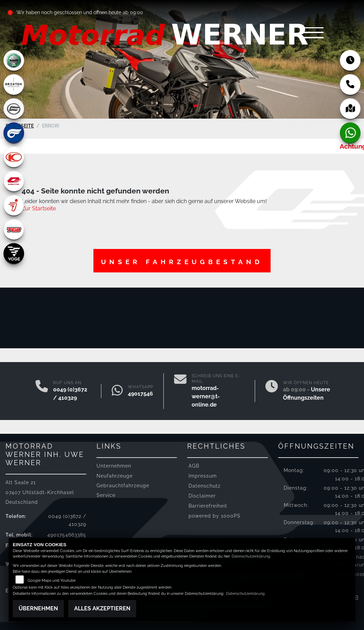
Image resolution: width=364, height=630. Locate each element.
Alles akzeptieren (102, 608)
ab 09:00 (133, 12)
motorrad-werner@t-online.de (206, 396)
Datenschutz (205, 486)
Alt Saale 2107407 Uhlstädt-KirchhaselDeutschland (40, 492)
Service (106, 495)
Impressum (203, 476)
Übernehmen (38, 608)
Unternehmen (114, 466)
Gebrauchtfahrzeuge (123, 485)
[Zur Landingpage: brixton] (14, 84)
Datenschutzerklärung (251, 556)
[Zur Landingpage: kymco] (14, 157)
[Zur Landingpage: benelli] (14, 60)
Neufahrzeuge (115, 475)
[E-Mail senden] (180, 391)
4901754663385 (149, 394)
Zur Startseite (39, 208)
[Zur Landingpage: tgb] (14, 229)
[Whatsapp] (117, 391)
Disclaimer (202, 496)
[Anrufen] (42, 391)
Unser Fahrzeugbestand (182, 261)
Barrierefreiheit (208, 506)
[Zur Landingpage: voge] (14, 253)
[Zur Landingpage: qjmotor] (14, 181)
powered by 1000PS (215, 516)
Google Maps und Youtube (52, 581)
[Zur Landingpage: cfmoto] (14, 109)
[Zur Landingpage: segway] (14, 205)
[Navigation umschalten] (312, 33)
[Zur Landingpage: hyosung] (14, 133)
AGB (194, 466)
